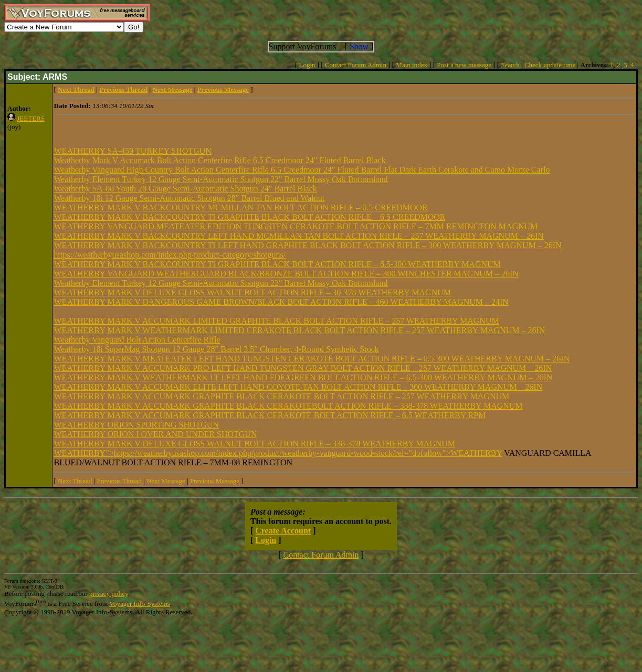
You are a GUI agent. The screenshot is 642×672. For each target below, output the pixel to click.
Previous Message (215, 481)
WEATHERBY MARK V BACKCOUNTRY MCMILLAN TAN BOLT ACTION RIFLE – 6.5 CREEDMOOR (241, 207)
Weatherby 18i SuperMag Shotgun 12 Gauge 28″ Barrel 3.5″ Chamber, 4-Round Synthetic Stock (217, 349)
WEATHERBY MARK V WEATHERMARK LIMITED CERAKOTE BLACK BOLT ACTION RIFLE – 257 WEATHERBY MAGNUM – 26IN (300, 330)
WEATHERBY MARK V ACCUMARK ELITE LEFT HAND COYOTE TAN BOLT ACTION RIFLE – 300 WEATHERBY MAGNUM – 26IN (298, 387)
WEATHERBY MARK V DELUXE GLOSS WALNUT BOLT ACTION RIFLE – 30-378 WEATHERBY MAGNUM (252, 292)
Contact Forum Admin (356, 65)
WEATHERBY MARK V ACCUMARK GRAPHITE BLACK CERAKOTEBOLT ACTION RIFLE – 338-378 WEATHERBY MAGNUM (288, 406)
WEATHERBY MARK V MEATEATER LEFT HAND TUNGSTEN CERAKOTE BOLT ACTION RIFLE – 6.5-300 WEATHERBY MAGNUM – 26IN (312, 359)
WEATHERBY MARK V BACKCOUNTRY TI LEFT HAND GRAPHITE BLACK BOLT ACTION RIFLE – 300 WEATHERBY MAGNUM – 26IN (308, 245)
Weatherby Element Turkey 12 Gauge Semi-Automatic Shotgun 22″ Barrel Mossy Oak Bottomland (221, 179)
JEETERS (31, 118)
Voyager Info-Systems (140, 604)
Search (510, 65)
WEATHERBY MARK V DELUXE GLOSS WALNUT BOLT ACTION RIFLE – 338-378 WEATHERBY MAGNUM (255, 444)
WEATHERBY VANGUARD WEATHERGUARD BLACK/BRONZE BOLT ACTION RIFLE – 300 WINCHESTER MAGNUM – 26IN (286, 274)
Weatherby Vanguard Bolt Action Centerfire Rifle (137, 340)
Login (307, 65)
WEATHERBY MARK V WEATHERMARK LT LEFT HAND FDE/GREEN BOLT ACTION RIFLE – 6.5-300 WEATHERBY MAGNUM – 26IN (303, 377)
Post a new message (464, 65)
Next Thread (75, 481)
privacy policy (109, 594)
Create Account (283, 531)
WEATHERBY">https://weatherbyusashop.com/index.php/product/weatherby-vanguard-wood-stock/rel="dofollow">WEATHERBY (278, 453)
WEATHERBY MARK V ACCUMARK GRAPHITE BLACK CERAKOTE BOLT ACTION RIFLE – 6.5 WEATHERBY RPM (270, 415)
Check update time (550, 65)
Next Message (166, 481)
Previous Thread (119, 481)
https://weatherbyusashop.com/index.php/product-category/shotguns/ (170, 255)
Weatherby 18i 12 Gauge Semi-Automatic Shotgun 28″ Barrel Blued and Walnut (190, 198)
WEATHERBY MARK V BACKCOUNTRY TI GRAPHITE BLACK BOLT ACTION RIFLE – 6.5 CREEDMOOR (250, 217)
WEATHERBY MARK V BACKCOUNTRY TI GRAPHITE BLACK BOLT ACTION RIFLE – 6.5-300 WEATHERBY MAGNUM (277, 264)
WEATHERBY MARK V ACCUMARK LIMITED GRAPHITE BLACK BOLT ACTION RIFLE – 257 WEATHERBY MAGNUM (277, 321)
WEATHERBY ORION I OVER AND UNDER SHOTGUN (156, 434)
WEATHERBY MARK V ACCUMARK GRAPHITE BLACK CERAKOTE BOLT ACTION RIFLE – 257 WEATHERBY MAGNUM (282, 396)
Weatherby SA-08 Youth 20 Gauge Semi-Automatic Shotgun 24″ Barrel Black (186, 189)
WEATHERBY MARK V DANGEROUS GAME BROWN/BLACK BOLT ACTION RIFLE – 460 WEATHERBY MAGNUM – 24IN (281, 302)
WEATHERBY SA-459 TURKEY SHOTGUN (133, 151)
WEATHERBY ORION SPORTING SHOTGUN (136, 425)
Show (359, 46)
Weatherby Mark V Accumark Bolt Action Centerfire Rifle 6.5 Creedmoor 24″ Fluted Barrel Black (220, 160)
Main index (412, 65)
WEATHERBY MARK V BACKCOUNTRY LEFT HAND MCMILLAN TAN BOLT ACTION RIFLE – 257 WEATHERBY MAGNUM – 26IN (299, 236)
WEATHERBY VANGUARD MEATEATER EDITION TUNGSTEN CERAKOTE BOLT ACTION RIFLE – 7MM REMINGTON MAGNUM (296, 226)
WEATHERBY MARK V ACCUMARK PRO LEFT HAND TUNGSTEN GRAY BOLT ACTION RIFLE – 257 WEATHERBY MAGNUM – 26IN (303, 368)
